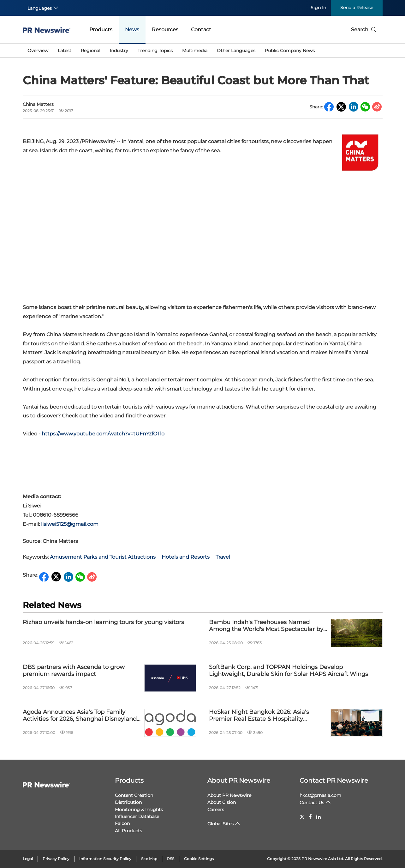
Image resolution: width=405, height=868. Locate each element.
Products (101, 30)
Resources (165, 30)
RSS (171, 859)
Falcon (122, 823)
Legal (28, 859)
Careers (216, 810)
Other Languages (236, 51)
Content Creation (134, 795)
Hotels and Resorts (186, 557)
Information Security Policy (105, 859)
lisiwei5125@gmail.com (70, 524)
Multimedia (195, 51)
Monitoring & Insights (139, 810)
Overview (38, 51)
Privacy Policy (56, 859)
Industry (119, 51)
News (132, 30)
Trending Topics (155, 51)
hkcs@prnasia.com (320, 795)
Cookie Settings (199, 859)
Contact (201, 30)
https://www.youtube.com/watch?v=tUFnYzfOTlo (103, 434)
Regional (91, 51)
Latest (65, 51)
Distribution (128, 802)
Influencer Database (137, 816)
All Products (128, 831)
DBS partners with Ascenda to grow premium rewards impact (74, 671)
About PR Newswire (239, 780)
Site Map (149, 859)
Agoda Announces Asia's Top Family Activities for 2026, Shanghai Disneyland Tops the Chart (80, 716)
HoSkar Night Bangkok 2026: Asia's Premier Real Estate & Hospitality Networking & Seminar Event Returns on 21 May (267, 716)
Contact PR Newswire (334, 780)
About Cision (222, 802)
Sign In (318, 8)
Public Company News (290, 51)
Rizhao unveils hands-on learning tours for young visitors (103, 622)
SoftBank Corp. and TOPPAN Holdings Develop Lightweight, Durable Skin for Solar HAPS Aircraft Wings (289, 671)
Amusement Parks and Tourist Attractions (103, 557)
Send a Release (357, 8)
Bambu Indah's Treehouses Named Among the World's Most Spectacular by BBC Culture (266, 626)
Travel (223, 557)
